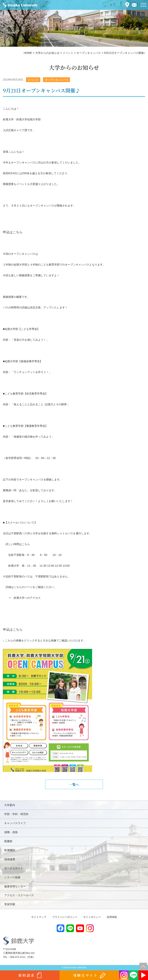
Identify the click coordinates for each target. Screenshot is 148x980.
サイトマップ (39, 917)
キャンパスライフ (15, 823)
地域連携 (10, 859)
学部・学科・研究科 (16, 814)
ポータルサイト (14, 868)
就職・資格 (11, 832)
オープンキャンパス (57, 80)
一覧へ (74, 784)
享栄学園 (10, 904)
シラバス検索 (12, 877)
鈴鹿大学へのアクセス (27, 598)
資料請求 (26, 975)
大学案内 (10, 805)
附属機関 (10, 850)
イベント (33, 80)
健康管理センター (15, 886)
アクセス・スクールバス (19, 895)
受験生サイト (85, 975)
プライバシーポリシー (65, 917)
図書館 (8, 841)
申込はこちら (13, 232)
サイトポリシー (92, 917)
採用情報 (112, 917)
